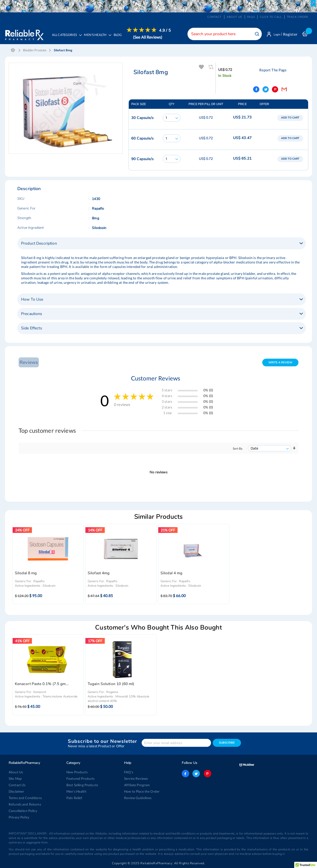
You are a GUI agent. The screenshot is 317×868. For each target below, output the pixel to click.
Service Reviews (136, 779)
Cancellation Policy (22, 811)
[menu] (111, 37)
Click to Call (271, 17)
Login (276, 34)
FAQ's (129, 772)
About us (234, 17)
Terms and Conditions (24, 798)
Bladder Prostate (35, 51)
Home (13, 51)
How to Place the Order (141, 791)
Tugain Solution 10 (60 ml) (111, 684)
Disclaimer (16, 791)
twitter (196, 774)
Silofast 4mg (99, 573)
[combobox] (222, 34)
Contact (214, 17)
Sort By (238, 449)
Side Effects (32, 329)
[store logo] (24, 33)
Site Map (15, 779)
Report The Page (272, 71)
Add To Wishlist (201, 68)
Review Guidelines (137, 798)
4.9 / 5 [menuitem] (166, 30)
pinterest (207, 774)
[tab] (162, 244)
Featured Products (80, 779)
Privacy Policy (19, 817)
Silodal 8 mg (26, 573)
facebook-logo (185, 774)
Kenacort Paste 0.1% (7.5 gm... (42, 684)
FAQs (251, 17)
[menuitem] (98, 37)
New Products (77, 772)
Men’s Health (76, 791)
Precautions (32, 314)
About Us (15, 772)
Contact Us (17, 785)
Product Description (39, 244)
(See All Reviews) (149, 37)
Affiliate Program (136, 785)
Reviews (28, 363)
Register (290, 34)
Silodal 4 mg (172, 573)
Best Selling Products (82, 785)
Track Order (298, 17)
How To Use (32, 300)
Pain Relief (74, 798)
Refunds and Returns (24, 804)
